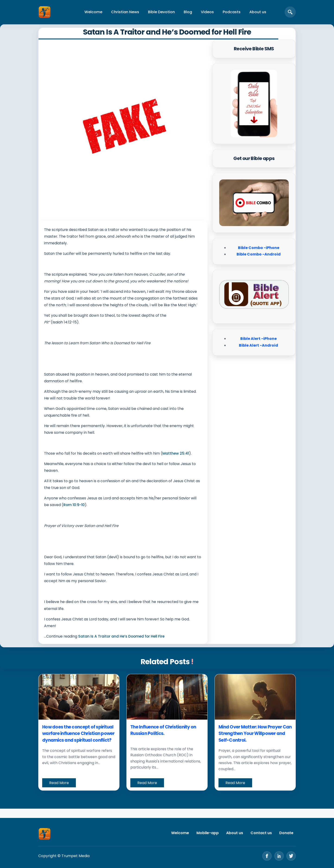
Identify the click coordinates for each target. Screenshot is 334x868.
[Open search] (290, 12)
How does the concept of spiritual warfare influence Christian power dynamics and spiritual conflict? (78, 734)
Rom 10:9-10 (74, 505)
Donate (286, 833)
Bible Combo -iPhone (259, 248)
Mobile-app (208, 833)
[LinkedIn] (279, 856)
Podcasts (232, 12)
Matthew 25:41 (176, 453)
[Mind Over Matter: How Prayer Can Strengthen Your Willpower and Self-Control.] (255, 697)
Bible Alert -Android (259, 345)
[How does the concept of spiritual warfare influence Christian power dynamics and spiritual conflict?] (79, 697)
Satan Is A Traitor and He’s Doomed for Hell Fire (121, 636)
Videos (207, 12)
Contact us (261, 833)
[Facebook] (267, 856)
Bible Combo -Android (259, 254)
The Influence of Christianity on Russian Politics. (163, 730)
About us (258, 12)
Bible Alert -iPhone (259, 339)
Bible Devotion (161, 12)
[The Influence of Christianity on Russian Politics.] (167, 697)
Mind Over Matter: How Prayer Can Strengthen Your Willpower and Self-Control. (255, 734)
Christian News (125, 12)
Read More (59, 783)
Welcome (93, 12)
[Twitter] (291, 856)
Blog (188, 12)
